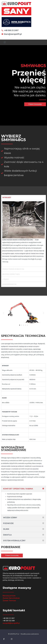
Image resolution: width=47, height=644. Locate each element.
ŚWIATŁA (7, 535)
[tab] (23, 489)
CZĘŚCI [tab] (6, 279)
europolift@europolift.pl (11, 623)
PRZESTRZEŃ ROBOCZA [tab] (13, 269)
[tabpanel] (23, 233)
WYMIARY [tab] (7, 197)
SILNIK (6, 529)
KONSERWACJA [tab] (9, 284)
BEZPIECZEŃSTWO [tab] (11, 274)
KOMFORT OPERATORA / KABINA (18, 489)
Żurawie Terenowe (9, 601)
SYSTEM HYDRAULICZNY (14, 541)
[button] (35, 104)
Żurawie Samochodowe (11, 598)
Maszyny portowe (9, 596)
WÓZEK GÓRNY (10, 518)
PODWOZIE (8, 523)
